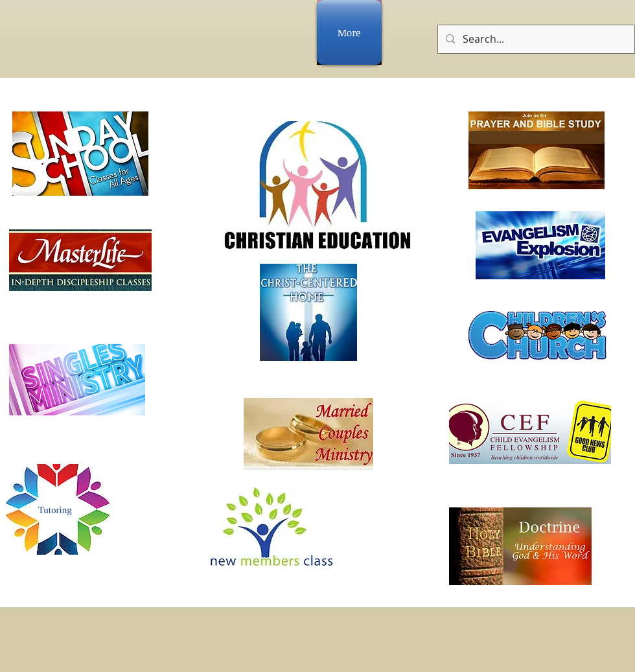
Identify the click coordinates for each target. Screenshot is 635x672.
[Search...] (535, 39)
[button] (537, 137)
